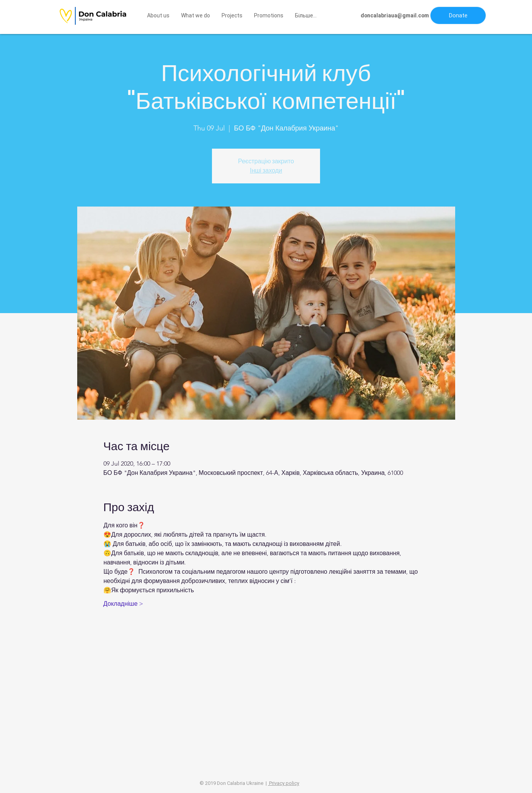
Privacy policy (284, 783)
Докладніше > (124, 604)
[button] (458, 15)
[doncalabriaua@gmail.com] (395, 16)
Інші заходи (266, 170)
